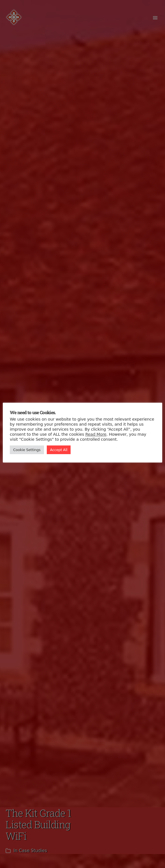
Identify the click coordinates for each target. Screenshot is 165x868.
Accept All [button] (59, 450)
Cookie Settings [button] (27, 450)
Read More (96, 434)
